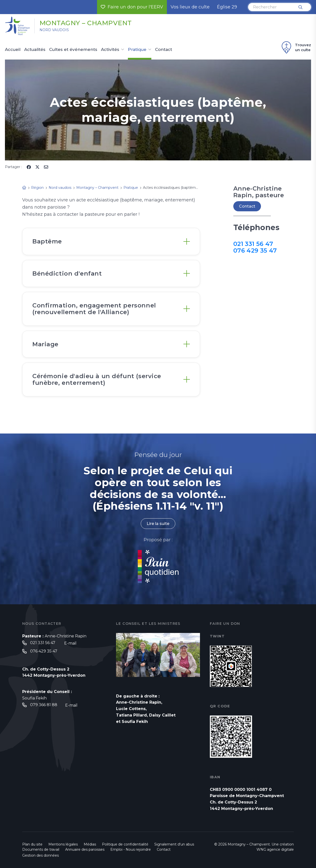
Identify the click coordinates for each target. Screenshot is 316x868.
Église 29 (227, 7)
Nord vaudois (54, 30)
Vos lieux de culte (190, 7)
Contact (164, 50)
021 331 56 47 (253, 244)
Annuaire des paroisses (85, 849)
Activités (110, 50)
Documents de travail (41, 849)
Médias (90, 844)
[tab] (111, 241)
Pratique (137, 50)
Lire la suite (158, 524)
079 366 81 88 (44, 705)
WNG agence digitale (275, 849)
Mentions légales (63, 844)
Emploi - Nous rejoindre (131, 849)
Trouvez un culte (296, 47)
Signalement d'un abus (174, 844)
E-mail (70, 643)
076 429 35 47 (255, 250)
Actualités (35, 50)
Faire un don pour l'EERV (132, 7)
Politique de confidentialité (125, 844)
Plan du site (32, 844)
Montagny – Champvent (86, 23)
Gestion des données (40, 855)
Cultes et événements (73, 50)
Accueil (13, 50)
